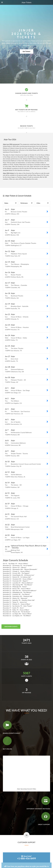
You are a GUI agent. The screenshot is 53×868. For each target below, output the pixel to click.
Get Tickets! (26, 51)
